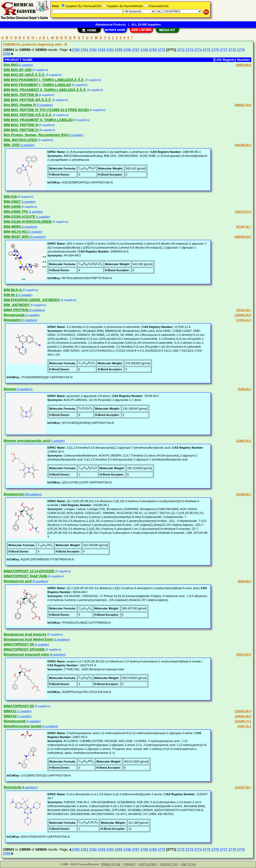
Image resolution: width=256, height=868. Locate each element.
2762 (93, 50)
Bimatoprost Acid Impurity (25, 634)
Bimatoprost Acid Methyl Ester (29, 639)
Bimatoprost (14, 494)
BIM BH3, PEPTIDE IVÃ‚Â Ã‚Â (28, 115)
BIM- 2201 (12, 145)
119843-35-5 (244, 441)
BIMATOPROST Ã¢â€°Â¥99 (26, 576)
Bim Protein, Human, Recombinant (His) (36, 135)
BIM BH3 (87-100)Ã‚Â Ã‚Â (24, 75)
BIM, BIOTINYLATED (20, 140)
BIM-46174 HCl (16, 232)
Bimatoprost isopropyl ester (26, 654)
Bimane (10, 389)
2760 (76, 50)
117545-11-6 (244, 320)
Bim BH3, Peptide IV (20, 105)
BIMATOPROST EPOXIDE (24, 649)
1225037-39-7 (243, 787)
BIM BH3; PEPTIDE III (21, 125)
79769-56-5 (244, 389)
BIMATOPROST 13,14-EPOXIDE (29, 571)
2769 (153, 50)
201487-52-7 (244, 227)
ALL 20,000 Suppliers (146, 25)
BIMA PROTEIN (16, 310)
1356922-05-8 (243, 315)
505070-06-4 (244, 65)
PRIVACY (130, 864)
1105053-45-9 (243, 711)
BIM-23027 (12, 202)
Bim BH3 (11, 65)
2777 (224, 50)
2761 (84, 50)
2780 (7, 54)
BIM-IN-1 (11, 295)
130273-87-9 (244, 655)
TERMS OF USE (111, 864)
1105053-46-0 (243, 716)
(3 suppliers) (38, 237)
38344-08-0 (244, 581)
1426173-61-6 (243, 212)
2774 (198, 50)
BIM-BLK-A (13, 290)
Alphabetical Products (111, 25)
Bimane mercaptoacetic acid (27, 441)
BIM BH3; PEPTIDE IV (21, 130)
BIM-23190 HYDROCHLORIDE (28, 222)
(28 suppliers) (33, 494)
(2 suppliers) (44, 105)
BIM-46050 (12, 227)
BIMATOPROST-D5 (19, 706)
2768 (144, 50)
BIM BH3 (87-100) (18, 70)
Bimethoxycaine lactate (23, 726)
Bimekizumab (15, 721)
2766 (127, 50)
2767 (136, 50)
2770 (161, 50)
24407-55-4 (244, 726)
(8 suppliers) (29, 787)
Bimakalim (12, 320)
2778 (232, 50)
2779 (241, 50)
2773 (189, 50)
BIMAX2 (10, 716)
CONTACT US (169, 864)
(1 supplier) (25, 65)
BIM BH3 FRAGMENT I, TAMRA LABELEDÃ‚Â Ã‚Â (44, 80)
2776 (215, 50)
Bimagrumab (14, 315)
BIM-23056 (12, 207)
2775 (207, 50)
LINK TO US (188, 864)
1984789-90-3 (243, 145)
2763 (101, 50)
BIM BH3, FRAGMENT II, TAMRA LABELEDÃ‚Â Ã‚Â (45, 90)
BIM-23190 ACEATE (19, 217)
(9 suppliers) (40, 581)
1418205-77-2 (243, 721)
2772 (181, 50)
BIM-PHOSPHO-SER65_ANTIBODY (32, 300)
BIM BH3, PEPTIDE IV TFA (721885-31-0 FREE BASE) (46, 110)
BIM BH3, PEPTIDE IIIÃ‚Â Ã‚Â (28, 100)
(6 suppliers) (57, 655)
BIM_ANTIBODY (17, 305)
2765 (119, 50)
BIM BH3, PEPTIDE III (21, 95)
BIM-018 (10, 197)
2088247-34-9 (243, 105)
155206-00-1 (244, 494)
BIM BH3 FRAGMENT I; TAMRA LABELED (37, 85)
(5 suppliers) (50, 726)
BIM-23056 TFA (16, 212)
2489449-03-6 (243, 237)
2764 (110, 50)
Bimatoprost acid (18, 581)
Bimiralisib (12, 787)
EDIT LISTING (148, 864)
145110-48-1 (244, 310)
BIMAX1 (10, 711)
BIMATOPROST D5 (19, 644)
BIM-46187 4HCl (17, 237)
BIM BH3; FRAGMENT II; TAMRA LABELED (38, 120)
